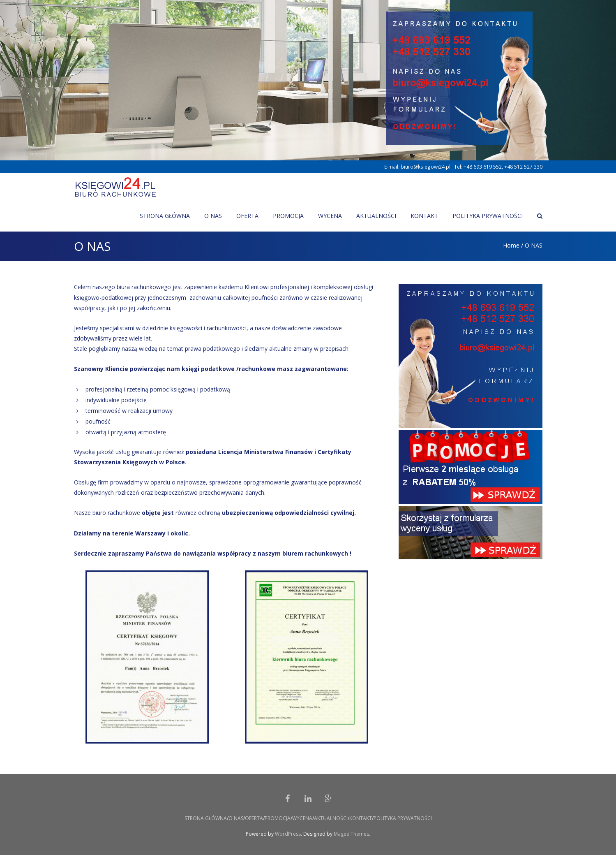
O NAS (236, 818)
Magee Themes (351, 834)
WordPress (288, 834)
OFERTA (254, 818)
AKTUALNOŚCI (331, 818)
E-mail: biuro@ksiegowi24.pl (417, 167)
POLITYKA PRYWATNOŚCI (403, 818)
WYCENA (302, 818)
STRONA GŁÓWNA (206, 818)
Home (511, 245)
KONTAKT (361, 818)
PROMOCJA (278, 818)
